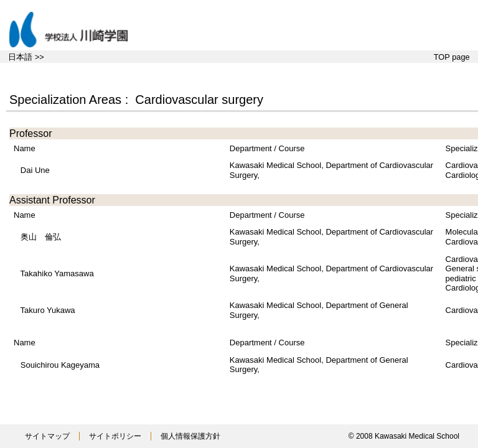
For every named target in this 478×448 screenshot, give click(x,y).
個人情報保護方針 (190, 436)
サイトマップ (47, 436)
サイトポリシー (115, 436)
